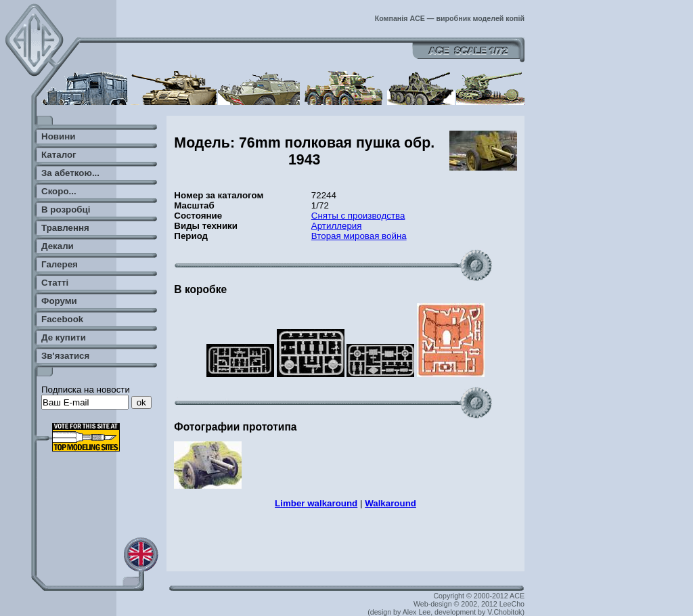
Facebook (62, 319)
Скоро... (59, 191)
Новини (58, 136)
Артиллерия (337, 226)
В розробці (66, 210)
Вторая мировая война (359, 236)
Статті (55, 283)
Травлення (65, 228)
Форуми (59, 301)
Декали (58, 246)
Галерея (60, 264)
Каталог (59, 155)
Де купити (64, 337)
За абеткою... (70, 173)
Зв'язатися (65, 356)
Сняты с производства (358, 216)
